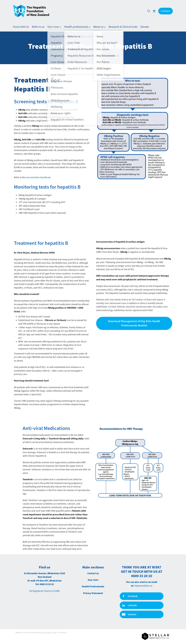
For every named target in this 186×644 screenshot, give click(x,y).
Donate (145, 27)
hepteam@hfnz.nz (143, 586)
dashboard (62, 633)
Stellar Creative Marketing (34, 633)
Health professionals (77, 27)
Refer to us (38, 27)
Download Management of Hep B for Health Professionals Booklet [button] (134, 323)
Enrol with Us (21, 27)
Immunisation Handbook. (38, 177)
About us (99, 27)
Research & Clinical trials (123, 27)
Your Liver (54, 27)
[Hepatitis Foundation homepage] (79, 11)
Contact (165, 11)
